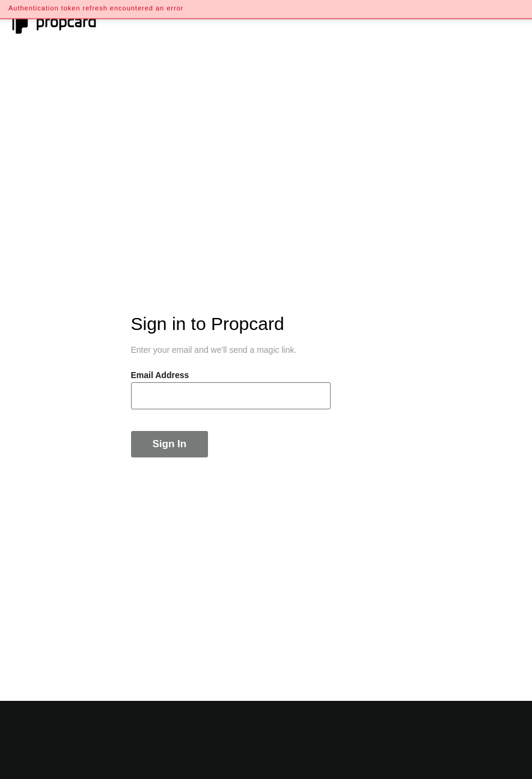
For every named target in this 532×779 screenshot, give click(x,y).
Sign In (170, 444)
